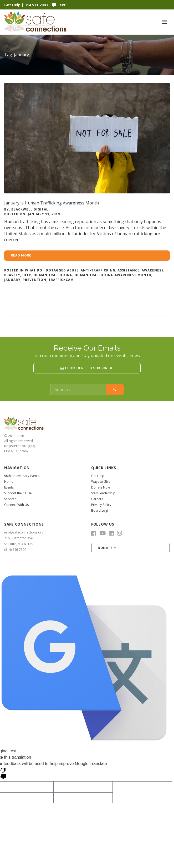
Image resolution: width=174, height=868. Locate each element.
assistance (129, 270)
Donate (107, 548)
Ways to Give (101, 482)
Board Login (100, 510)
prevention (34, 280)
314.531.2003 (36, 5)
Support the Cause (18, 493)
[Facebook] (94, 533)
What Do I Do (38, 270)
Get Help (12, 5)
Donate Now (101, 487)
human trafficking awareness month (113, 275)
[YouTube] (103, 533)
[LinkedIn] (111, 533)
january (12, 280)
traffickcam (61, 280)
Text (59, 5)
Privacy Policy (101, 505)
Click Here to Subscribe (87, 368)
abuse (73, 270)
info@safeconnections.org (24, 532)
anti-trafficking (98, 270)
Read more (21, 255)
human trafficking (53, 275)
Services (10, 499)
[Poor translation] (3, 773)
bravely (12, 275)
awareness (153, 270)
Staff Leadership (103, 493)
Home (9, 482)
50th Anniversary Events (22, 476)
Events (9, 487)
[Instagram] (119, 533)
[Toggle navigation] (165, 22)
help (27, 275)
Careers (97, 499)
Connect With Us (16, 505)
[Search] (78, 389)
